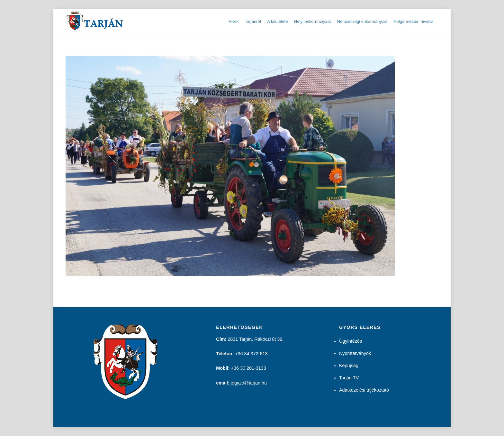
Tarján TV (349, 378)
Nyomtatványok (355, 353)
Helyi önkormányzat (312, 21)
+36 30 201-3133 (249, 368)
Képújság (349, 366)
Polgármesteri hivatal (413, 21)
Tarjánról (253, 21)
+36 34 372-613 (251, 354)
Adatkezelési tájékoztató (364, 390)
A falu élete (277, 21)
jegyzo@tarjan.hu (249, 383)
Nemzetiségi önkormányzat (362, 21)
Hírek (234, 21)
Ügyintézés (351, 341)
